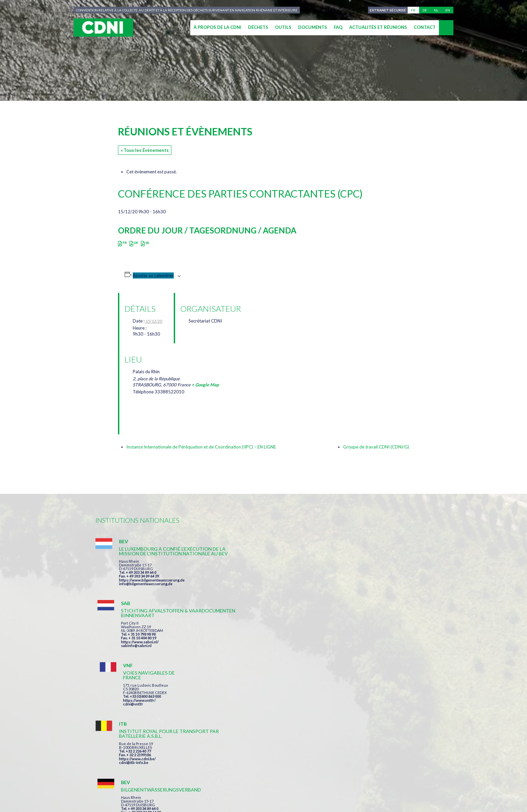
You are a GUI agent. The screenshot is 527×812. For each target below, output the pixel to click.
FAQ (338, 27)
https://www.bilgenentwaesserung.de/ (267, 648)
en (448, 10)
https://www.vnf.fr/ (365, 576)
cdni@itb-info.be (134, 657)
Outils (283, 27)
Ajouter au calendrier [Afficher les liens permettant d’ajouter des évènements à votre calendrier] (153, 275)
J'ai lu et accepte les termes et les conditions (297, 712)
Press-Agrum (148, 794)
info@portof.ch (362, 661)
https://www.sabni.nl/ (253, 585)
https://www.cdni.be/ (137, 654)
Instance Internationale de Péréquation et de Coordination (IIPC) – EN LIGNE (201, 447)
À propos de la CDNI (217, 27)
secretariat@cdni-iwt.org (476, 751)
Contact (425, 27)
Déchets (258, 27)
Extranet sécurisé (387, 10)
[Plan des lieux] (259, 390)
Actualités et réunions (378, 27)
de (425, 10)
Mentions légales (272, 782)
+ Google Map (205, 385)
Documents (313, 27)
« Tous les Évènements (145, 150)
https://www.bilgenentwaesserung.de (152, 589)
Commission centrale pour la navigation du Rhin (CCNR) (169, 782)
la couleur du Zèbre (199, 794)
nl (436, 10)
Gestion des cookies (393, 782)
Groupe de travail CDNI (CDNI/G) (376, 447)
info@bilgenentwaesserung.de (146, 593)
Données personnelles (331, 782)
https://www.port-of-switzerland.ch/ (381, 657)
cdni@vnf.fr (359, 580)
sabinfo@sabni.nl (249, 588)
